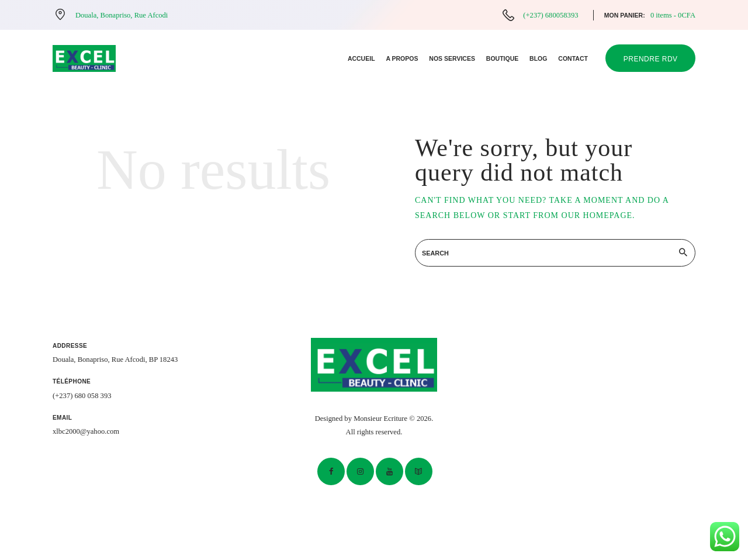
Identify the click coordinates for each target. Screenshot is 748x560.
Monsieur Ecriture (380, 419)
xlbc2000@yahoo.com (86, 431)
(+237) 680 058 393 (82, 396)
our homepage (597, 215)
